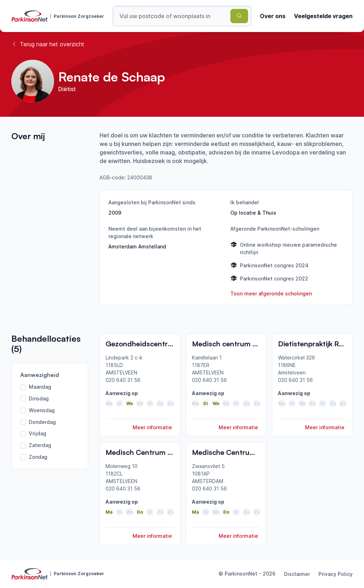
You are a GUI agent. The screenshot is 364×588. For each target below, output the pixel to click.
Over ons (273, 16)
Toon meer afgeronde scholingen (271, 293)
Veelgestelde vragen (323, 16)
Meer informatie (152, 427)
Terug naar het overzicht (48, 44)
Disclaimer (297, 574)
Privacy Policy (336, 574)
